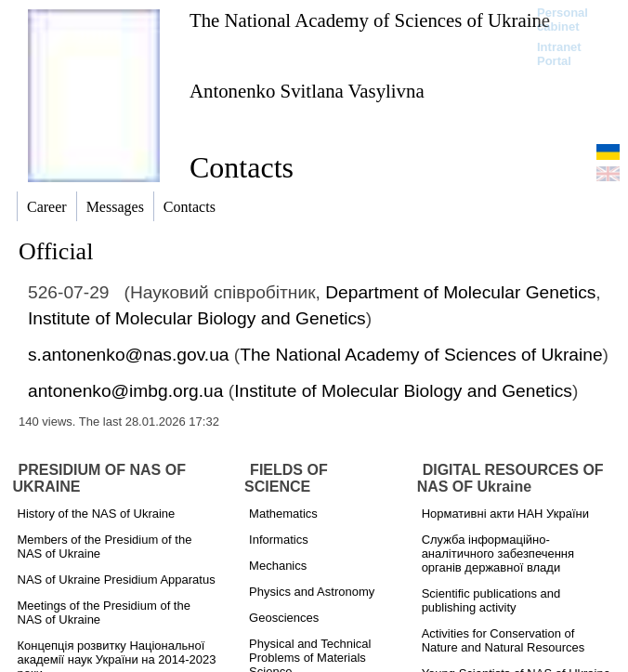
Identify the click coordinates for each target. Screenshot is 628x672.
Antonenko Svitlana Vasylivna (307, 91)
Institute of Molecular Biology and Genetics (197, 318)
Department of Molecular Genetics (460, 292)
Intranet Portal (559, 54)
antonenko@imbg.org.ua (125, 391)
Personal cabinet (563, 20)
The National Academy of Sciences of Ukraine (370, 20)
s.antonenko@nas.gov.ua (128, 355)
